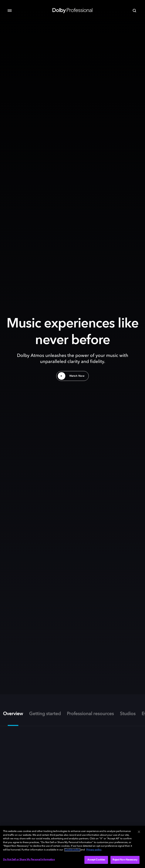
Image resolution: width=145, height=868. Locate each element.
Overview (13, 714)
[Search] (134, 11)
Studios (128, 714)
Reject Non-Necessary (125, 860)
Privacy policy (94, 850)
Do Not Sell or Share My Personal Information (29, 860)
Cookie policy (72, 850)
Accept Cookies (96, 860)
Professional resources (90, 714)
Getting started (45, 714)
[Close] (139, 832)
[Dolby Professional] (72, 10)
